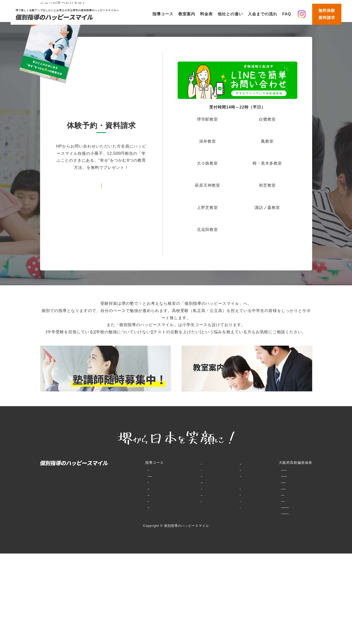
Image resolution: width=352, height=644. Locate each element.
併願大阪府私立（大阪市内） (244, 494)
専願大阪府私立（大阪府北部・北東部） (254, 488)
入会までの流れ (263, 14)
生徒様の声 (172, 506)
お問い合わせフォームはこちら (101, 185)
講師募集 (198, 506)
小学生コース (116, 469)
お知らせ (198, 494)
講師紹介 (170, 512)
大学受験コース (118, 512)
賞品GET (198, 481)
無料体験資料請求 (327, 14)
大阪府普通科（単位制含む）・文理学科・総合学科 (263, 475)
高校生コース (116, 506)
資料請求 (198, 500)
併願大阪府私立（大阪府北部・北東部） (254, 481)
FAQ (287, 14)
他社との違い (230, 14)
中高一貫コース (118, 500)
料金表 (206, 14)
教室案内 (187, 14)
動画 (194, 488)
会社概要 (198, 512)
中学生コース (116, 488)
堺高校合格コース (120, 494)
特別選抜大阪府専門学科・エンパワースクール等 (261, 469)
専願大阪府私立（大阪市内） (244, 500)
